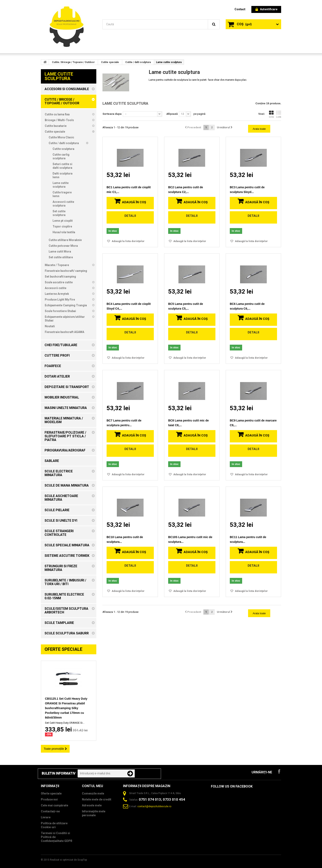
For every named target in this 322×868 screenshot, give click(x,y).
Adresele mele (92, 805)
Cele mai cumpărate (55, 805)
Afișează (172, 114)
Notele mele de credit (97, 799)
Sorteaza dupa (112, 114)
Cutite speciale (110, 62)
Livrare (46, 817)
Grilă (271, 114)
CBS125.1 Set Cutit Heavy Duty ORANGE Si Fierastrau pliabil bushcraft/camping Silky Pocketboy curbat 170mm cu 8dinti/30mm (66, 708)
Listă (279, 114)
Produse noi (49, 799)
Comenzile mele (93, 793)
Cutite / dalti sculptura (138, 62)
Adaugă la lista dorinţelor (128, 241)
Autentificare (266, 10)
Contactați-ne (50, 811)
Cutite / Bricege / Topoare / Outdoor (73, 62)
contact (240, 9)
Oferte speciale (63, 649)
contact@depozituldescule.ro (154, 806)
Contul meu (93, 786)
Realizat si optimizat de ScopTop (68, 860)
